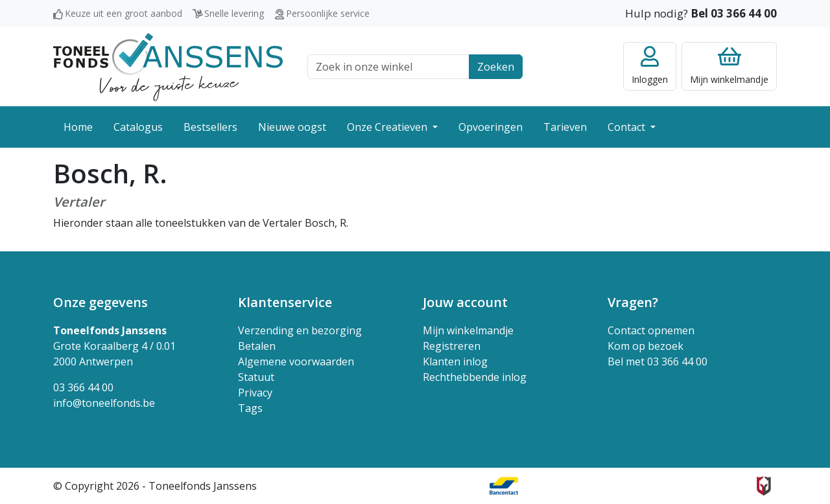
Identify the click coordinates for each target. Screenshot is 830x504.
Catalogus (138, 127)
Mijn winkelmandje (468, 330)
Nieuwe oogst (292, 127)
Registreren (452, 346)
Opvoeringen (491, 127)
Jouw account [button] (465, 302)
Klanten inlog (455, 361)
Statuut (256, 377)
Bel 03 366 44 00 (734, 13)
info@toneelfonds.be (104, 403)
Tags (250, 408)
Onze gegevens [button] (101, 302)
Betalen (257, 346)
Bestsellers (210, 127)
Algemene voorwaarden (296, 361)
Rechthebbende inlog (475, 377)
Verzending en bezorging (300, 330)
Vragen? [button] (633, 302)
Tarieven (565, 127)
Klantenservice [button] (285, 302)
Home (78, 127)
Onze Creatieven (388, 127)
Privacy (255, 393)
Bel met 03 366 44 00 (658, 361)
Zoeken (496, 67)
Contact (628, 127)
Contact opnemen (651, 330)
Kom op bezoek (646, 346)
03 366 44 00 (83, 387)
